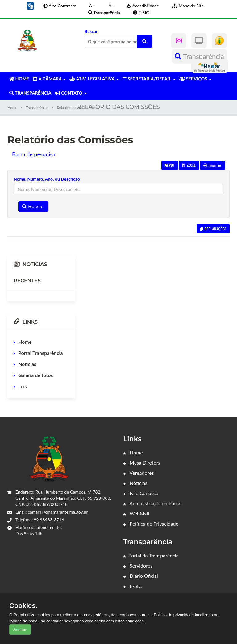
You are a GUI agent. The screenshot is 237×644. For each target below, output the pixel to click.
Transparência (199, 56)
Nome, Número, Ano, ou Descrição (47, 179)
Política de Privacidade (151, 524)
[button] (30, 5)
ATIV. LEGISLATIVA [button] (94, 79)
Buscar (118, 39)
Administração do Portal (152, 503)
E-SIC (132, 586)
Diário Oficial (141, 576)
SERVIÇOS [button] (195, 79)
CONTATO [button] (71, 93)
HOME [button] (19, 79)
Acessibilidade (143, 6)
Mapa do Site (188, 6)
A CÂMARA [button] (49, 79)
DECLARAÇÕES (213, 229)
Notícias (135, 483)
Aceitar (20, 629)
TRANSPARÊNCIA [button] (30, 93)
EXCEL (189, 165)
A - (111, 6)
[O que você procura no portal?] (144, 41)
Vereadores (138, 473)
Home (12, 107)
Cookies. (23, 606)
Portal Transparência (41, 353)
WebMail (136, 513)
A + (92, 6)
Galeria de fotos (35, 375)
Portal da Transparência (151, 555)
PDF (170, 165)
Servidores (138, 566)
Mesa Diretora (142, 463)
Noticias (27, 364)
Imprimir (212, 165)
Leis (23, 386)
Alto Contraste (60, 6)
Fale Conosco (141, 493)
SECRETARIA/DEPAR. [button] (149, 79)
